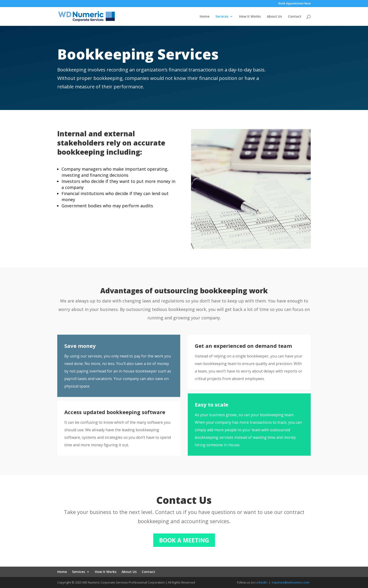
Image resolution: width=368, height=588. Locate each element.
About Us (274, 17)
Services (222, 17)
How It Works (250, 17)
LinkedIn (261, 582)
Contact (295, 17)
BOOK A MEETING (184, 540)
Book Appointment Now (295, 4)
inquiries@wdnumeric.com (291, 582)
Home (205, 17)
